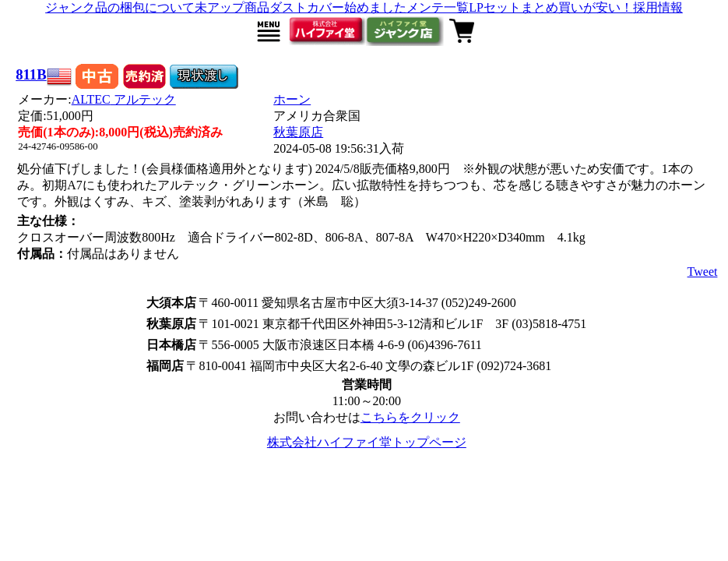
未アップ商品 (232, 7)
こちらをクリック (410, 417)
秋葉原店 (298, 132)
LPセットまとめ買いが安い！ (551, 7)
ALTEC (124, 99)
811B (31, 74)
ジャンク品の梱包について (120, 7)
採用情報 (658, 7)
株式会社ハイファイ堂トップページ (367, 442)
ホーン (292, 99)
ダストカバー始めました (338, 7)
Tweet (703, 272)
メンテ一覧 (438, 7)
